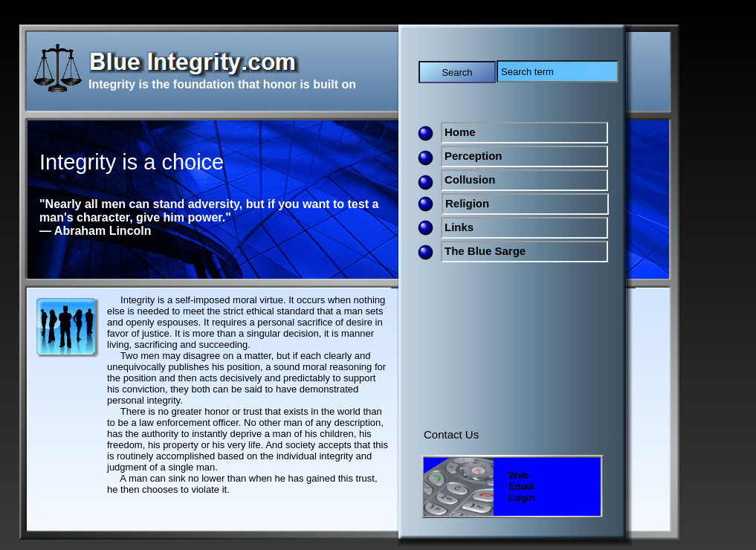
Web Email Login (521, 486)
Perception (474, 156)
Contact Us (451, 434)
